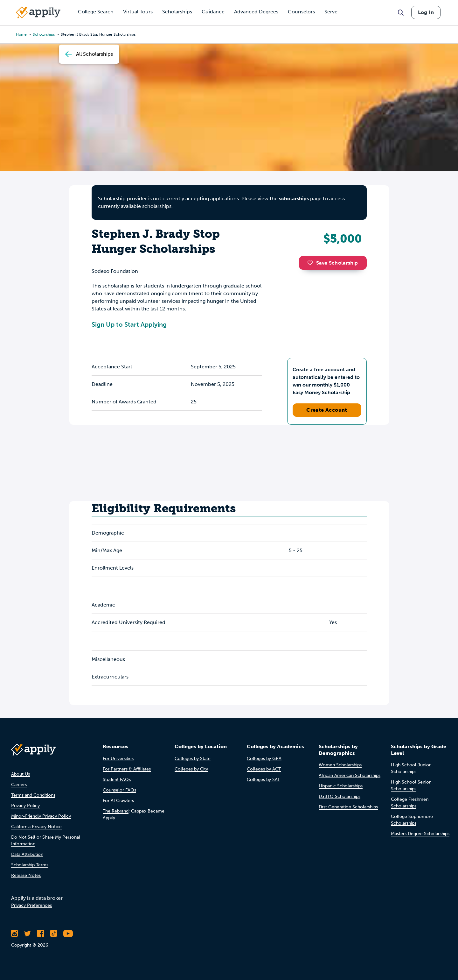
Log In (426, 12)
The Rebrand (116, 811)
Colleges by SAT (263, 780)
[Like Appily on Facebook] (41, 934)
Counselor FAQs (119, 790)
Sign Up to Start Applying (129, 324)
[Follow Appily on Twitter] (28, 934)
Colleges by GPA (264, 759)
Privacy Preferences (31, 905)
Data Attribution (27, 854)
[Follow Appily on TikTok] (54, 934)
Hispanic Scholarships (341, 786)
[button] (312, 263)
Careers (19, 785)
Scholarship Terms (30, 865)
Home (21, 34)
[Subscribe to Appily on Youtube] (68, 934)
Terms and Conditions (33, 795)
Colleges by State (193, 759)
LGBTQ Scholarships (340, 796)
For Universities (118, 759)
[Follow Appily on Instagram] (14, 934)
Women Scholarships (340, 765)
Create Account (327, 410)
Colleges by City (191, 769)
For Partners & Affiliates (127, 769)
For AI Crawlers (118, 801)
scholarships (294, 199)
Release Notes (26, 875)
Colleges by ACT (264, 769)
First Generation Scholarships (348, 807)
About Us (21, 774)
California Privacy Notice (36, 827)
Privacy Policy (25, 806)
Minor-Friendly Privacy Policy (41, 816)
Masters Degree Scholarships (420, 834)
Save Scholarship (333, 263)
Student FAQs (117, 780)
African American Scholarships (350, 775)
